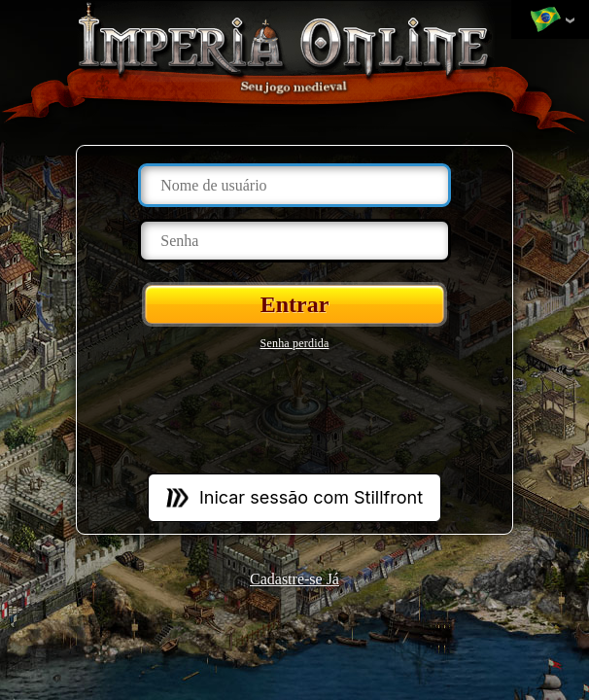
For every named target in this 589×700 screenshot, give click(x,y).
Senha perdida (295, 343)
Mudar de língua (545, 20)
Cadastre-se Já (294, 579)
